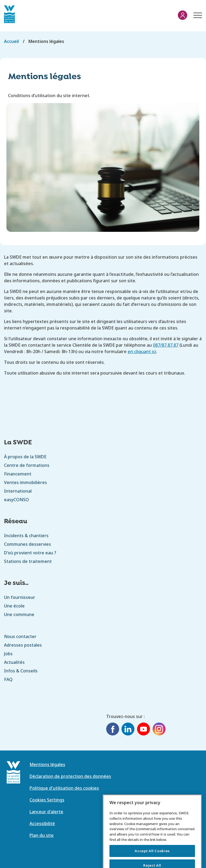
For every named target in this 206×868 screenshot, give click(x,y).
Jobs (8, 654)
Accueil (11, 41)
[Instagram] (159, 730)
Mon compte (183, 15)
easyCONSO (16, 500)
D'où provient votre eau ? (30, 553)
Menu (197, 13)
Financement (18, 474)
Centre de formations (27, 465)
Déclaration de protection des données (70, 776)
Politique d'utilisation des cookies (64, 788)
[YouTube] (144, 730)
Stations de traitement (28, 561)
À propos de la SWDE (25, 457)
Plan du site (42, 835)
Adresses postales (23, 645)
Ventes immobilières (25, 482)
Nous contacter (20, 636)
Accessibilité (42, 823)
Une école (14, 606)
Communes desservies (27, 544)
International (18, 491)
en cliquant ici (142, 351)
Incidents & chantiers (26, 536)
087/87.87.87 (166, 345)
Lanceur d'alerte (46, 812)
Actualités (14, 662)
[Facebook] (113, 730)
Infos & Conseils (21, 671)
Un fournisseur (20, 597)
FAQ (8, 679)
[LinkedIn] (128, 730)
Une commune (19, 614)
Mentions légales (47, 764)
